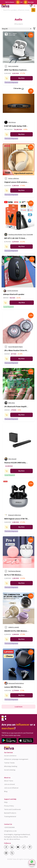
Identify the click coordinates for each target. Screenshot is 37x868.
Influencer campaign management (16, 759)
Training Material (10, 816)
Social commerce (10, 756)
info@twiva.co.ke (10, 831)
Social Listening (10, 770)
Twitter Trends (9, 763)
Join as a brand (9, 784)
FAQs (6, 802)
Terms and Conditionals (12, 809)
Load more (18, 707)
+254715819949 (9, 827)
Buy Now (21, 78)
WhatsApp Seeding (11, 766)
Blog (6, 791)
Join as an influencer (11, 788)
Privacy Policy (9, 806)
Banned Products (10, 813)
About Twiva (9, 781)
